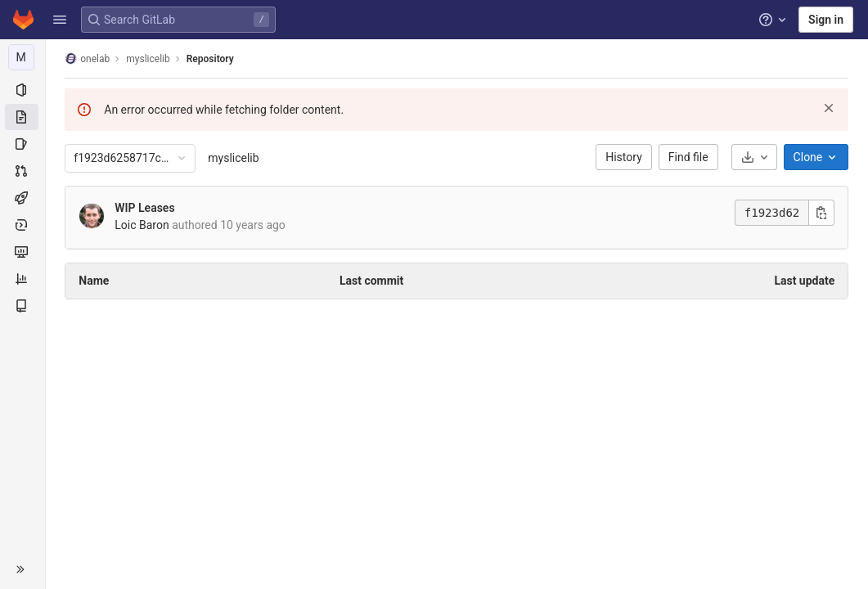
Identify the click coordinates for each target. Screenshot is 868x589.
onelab (88, 58)
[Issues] (22, 144)
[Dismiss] (830, 108)
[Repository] (22, 117)
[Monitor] (22, 252)
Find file (688, 157)
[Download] (754, 157)
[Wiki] (22, 306)
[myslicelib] (23, 57)
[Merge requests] (22, 171)
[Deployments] (22, 225)
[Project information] (22, 90)
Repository (210, 59)
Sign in (826, 20)
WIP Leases (145, 208)
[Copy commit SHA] (822, 213)
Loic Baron (142, 225)
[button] (60, 20)
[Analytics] (22, 279)
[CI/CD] (22, 198)
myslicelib (234, 158)
